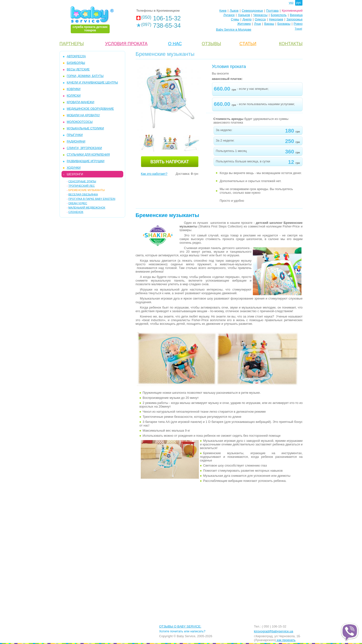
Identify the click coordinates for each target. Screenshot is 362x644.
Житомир (244, 24)
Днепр (247, 19)
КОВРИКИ (74, 89)
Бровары (284, 24)
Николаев (276, 19)
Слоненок (76, 212)
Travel (298, 29)
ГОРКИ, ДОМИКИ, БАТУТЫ (85, 76)
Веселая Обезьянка (83, 194)
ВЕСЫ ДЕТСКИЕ (78, 69)
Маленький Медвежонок (87, 208)
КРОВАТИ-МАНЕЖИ (81, 102)
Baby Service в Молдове (234, 29)
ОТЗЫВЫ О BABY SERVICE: (180, 626)
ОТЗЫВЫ (212, 44)
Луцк (257, 24)
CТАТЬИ (248, 44)
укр (291, 3)
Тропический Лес (82, 186)
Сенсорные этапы (82, 181)
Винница (296, 15)
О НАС (175, 44)
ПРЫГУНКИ (75, 135)
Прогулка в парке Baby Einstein (92, 199)
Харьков (244, 15)
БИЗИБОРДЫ (76, 63)
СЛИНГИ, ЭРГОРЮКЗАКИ (84, 148)
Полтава (272, 11)
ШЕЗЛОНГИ (75, 174)
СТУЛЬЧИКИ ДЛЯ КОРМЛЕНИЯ (88, 155)
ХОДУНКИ (74, 168)
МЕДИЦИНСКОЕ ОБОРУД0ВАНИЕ (90, 109)
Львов (234, 11)
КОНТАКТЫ (291, 44)
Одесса (260, 19)
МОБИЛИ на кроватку (83, 115)
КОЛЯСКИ (74, 96)
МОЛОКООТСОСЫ (80, 122)
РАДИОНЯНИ (76, 142)
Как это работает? (154, 174)
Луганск (229, 15)
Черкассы (260, 15)
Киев (223, 11)
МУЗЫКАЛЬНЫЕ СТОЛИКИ (85, 128)
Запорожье (294, 19)
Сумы (235, 19)
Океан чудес (78, 203)
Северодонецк (252, 11)
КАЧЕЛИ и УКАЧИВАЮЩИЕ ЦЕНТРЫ (93, 83)
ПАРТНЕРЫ (72, 44)
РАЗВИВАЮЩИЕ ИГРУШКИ (86, 161)
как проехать (286, 640)
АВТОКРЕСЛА (76, 56)
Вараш (269, 24)
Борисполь (279, 15)
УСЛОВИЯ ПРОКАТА (126, 44)
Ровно (298, 24)
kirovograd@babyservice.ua (274, 631)
